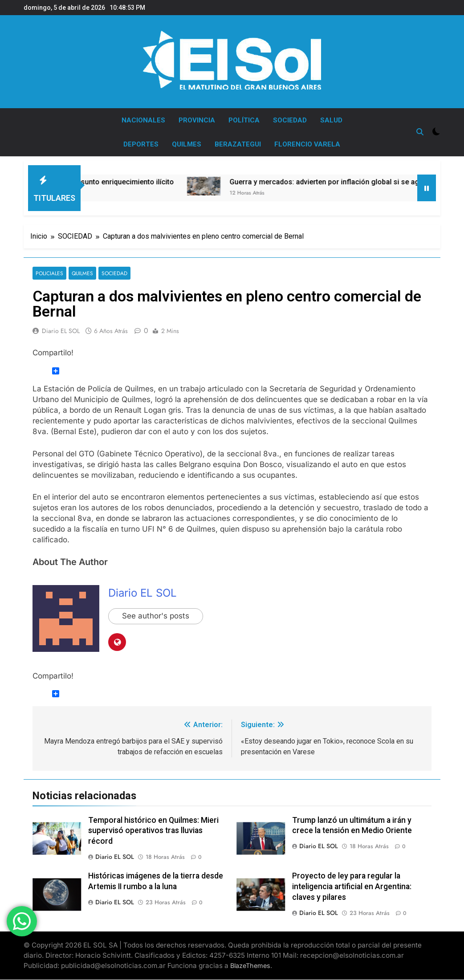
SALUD (331, 120)
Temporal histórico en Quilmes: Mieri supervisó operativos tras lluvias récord (153, 831)
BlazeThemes (250, 966)
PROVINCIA (197, 120)
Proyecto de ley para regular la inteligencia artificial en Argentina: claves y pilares (352, 886)
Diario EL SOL (61, 331)
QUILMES (187, 144)
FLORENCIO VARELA (307, 144)
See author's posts (156, 616)
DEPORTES (141, 144)
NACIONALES (143, 120)
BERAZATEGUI (238, 144)
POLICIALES (49, 273)
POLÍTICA (244, 120)
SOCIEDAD (290, 120)
